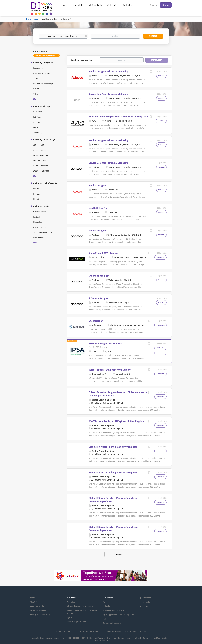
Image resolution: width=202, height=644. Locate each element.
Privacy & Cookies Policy (40, 615)
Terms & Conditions (38, 611)
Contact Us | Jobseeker (112, 623)
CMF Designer (96, 321)
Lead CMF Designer (98, 208)
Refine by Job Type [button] (42, 106)
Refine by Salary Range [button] (44, 140)
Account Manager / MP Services (105, 344)
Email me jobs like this (81, 60)
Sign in (153, 5)
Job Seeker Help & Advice (113, 611)
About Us (34, 602)
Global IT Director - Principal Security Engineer (113, 447)
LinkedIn (146, 607)
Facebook (147, 598)
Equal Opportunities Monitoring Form (118, 615)
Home (29, 19)
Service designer (97, 231)
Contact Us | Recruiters (76, 622)
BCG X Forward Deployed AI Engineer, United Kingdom (116, 421)
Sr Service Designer (99, 276)
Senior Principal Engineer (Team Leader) (110, 370)
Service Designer (97, 186)
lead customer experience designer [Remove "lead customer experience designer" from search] (47, 56)
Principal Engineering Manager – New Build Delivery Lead (118, 117)
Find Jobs (153, 36)
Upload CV (107, 606)
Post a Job (71, 602)
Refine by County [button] (41, 206)
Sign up (166, 5)
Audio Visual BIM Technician (103, 253)
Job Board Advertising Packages (80, 606)
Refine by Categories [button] (43, 63)
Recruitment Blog (37, 606)
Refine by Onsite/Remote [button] (45, 183)
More (35, 99)
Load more (119, 554)
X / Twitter (147, 602)
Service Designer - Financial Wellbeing (108, 72)
